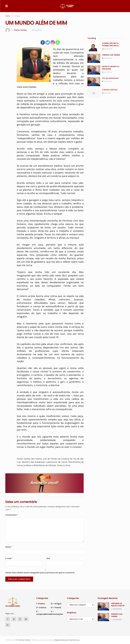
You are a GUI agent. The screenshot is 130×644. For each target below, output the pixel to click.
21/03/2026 (107, 81)
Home (8, 16)
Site (48, 558)
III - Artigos (16, 16)
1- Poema (40, 604)
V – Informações (57, 613)
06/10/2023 (107, 49)
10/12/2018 (107, 93)
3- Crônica (41, 608)
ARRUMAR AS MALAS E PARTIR (118, 605)
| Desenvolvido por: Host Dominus (67, 640)
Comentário (12, 515)
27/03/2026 (107, 58)
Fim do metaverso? (111, 78)
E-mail (9, 558)
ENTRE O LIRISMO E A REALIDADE (111, 68)
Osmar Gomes (20, 30)
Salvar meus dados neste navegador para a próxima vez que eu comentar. (40, 573)
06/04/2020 (37, 30)
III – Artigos (56, 604)
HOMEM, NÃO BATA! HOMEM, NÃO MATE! (110, 44)
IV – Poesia (56, 608)
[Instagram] (53, 42)
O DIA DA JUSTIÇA (110, 90)
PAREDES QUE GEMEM (111, 55)
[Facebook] (43, 42)
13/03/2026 (107, 72)
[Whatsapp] (58, 42)
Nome (9, 547)
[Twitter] (48, 42)
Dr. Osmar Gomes (23, 640)
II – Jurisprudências (44, 613)
